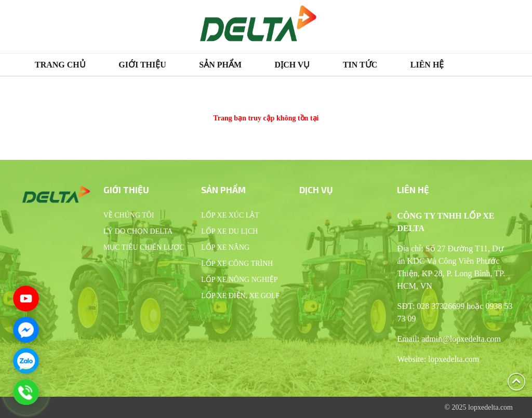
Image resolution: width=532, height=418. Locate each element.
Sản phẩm (220, 65)
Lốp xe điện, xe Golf (240, 296)
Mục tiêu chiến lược (144, 247)
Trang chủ (60, 65)
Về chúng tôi (129, 215)
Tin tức (360, 65)
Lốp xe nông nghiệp (239, 280)
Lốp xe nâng (225, 247)
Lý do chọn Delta (138, 231)
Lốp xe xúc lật (230, 215)
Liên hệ (427, 65)
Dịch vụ (292, 65)
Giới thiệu (142, 65)
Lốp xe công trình (237, 264)
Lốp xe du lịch (229, 231)
